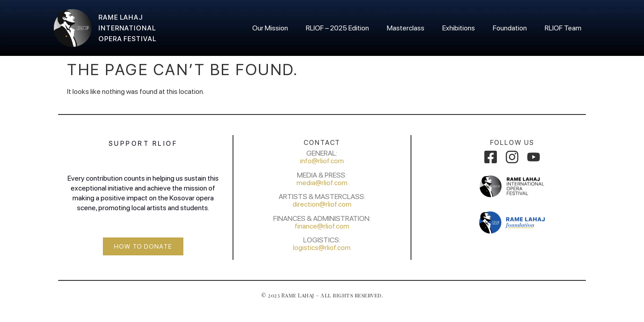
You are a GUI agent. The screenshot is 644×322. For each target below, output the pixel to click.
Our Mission (270, 28)
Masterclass (406, 28)
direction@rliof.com (322, 204)
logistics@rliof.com (322, 248)
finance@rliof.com (322, 226)
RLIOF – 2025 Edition (337, 28)
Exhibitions (459, 28)
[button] (143, 246)
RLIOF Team (563, 28)
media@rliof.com (322, 183)
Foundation (510, 28)
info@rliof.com (322, 161)
